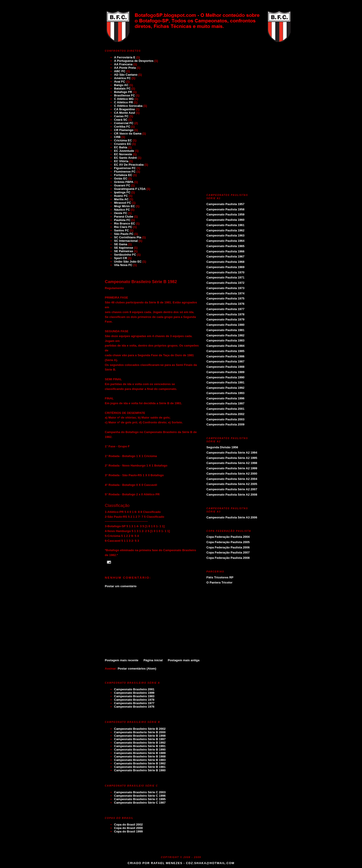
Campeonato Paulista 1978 (225, 314)
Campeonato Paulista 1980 (225, 325)
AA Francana (123, 64)
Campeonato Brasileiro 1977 (134, 703)
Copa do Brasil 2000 (128, 828)
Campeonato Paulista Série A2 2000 (232, 474)
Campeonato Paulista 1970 (225, 272)
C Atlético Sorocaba (128, 106)
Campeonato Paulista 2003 (225, 419)
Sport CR (121, 258)
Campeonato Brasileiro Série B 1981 (140, 767)
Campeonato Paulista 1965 (225, 246)
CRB (117, 137)
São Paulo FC (124, 234)
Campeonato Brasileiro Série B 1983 (140, 760)
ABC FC (120, 71)
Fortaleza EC (123, 175)
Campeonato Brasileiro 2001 (134, 689)
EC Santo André (125, 158)
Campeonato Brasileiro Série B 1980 (140, 770)
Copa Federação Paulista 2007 (228, 552)
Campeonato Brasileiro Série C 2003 (140, 792)
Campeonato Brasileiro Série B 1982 (141, 282)
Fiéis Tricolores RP (220, 577)
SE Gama (121, 244)
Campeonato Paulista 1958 (225, 209)
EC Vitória (121, 161)
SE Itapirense (124, 248)
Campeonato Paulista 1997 (225, 403)
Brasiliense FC (124, 95)
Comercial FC (124, 123)
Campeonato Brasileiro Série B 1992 (140, 743)
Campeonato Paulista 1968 (225, 262)
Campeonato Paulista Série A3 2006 (232, 517)
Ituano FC (121, 196)
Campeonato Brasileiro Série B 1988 (140, 756)
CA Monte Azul (125, 113)
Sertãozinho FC (125, 255)
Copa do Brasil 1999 (128, 831)
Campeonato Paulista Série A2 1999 (232, 468)
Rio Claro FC (123, 227)
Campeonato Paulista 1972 (225, 283)
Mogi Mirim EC (124, 206)
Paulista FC (122, 220)
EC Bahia (121, 147)
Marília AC (121, 199)
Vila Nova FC (123, 265)
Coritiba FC (122, 127)
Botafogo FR (123, 92)
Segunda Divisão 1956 (222, 447)
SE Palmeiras (124, 251)
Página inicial (153, 660)
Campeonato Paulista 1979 (225, 319)
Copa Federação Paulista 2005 (228, 542)
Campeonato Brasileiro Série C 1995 (140, 799)
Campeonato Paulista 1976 (225, 304)
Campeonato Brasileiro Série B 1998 (140, 736)
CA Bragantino (125, 109)
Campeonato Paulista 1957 (225, 204)
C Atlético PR (124, 102)
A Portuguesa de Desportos (134, 61)
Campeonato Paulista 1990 (225, 377)
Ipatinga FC (122, 192)
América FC (122, 78)
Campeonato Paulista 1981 (225, 330)
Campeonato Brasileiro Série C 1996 (140, 796)
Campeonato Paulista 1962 (225, 230)
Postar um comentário (121, 586)
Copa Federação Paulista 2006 (228, 547)
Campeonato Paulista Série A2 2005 (232, 484)
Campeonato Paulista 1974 (225, 293)
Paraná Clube (124, 217)
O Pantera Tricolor (219, 582)
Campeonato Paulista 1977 (225, 309)
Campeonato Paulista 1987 (225, 361)
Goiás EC (121, 178)
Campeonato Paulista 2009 (225, 424)
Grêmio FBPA (124, 182)
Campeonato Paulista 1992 (225, 388)
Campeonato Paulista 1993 (225, 393)
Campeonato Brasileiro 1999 (134, 693)
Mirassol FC (123, 203)
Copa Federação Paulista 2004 (228, 537)
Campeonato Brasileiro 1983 (134, 696)
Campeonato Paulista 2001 (225, 409)
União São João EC (128, 262)
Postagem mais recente (122, 660)
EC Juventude (124, 151)
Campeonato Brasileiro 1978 (134, 700)
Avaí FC (120, 82)
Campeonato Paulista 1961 (225, 225)
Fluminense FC (125, 172)
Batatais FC (122, 88)
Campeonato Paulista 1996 (225, 398)
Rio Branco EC (125, 223)
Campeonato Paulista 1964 (225, 241)
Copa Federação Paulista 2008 (228, 558)
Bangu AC (121, 85)
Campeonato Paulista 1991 (225, 382)
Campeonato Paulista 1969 (225, 267)
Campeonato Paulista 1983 (225, 340)
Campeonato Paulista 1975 (225, 298)
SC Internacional (126, 241)
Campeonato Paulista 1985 (225, 351)
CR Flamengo (124, 130)
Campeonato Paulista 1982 (225, 335)
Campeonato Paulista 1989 (225, 372)
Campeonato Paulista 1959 (225, 214)
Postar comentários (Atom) (137, 669)
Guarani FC (122, 185)
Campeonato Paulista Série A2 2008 (232, 495)
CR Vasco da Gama (128, 133)
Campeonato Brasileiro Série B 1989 (140, 753)
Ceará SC (121, 120)
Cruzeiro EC (123, 144)
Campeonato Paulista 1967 (225, 256)
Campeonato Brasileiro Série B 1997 (140, 739)
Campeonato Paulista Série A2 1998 (232, 463)
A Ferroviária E (125, 57)
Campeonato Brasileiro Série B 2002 (140, 729)
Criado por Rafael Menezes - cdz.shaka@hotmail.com (181, 863)
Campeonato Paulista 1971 (225, 277)
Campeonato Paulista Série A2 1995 (232, 458)
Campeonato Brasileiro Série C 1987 (140, 803)
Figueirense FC (125, 168)
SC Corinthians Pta (128, 237)
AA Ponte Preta (125, 68)
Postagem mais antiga (184, 660)
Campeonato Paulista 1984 (225, 346)
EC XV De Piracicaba (129, 165)
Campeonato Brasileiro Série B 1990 (140, 750)
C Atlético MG (124, 99)
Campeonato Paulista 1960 (225, 220)
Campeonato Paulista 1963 (225, 235)
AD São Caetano (126, 75)
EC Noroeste (123, 154)
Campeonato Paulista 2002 (225, 414)
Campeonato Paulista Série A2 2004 (232, 479)
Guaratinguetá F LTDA (130, 189)
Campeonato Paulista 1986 (225, 356)
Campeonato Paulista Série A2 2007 (232, 489)
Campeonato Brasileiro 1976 (134, 707)
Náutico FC (122, 210)
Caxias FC (121, 116)
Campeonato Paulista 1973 (225, 288)
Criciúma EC (123, 140)
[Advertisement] (152, 623)
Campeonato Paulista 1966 (225, 251)
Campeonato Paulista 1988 (225, 367)
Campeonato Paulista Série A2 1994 (232, 453)
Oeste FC (121, 213)
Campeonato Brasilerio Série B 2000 (140, 732)
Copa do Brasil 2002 (128, 825)
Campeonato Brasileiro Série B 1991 (140, 746)
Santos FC (121, 230)
